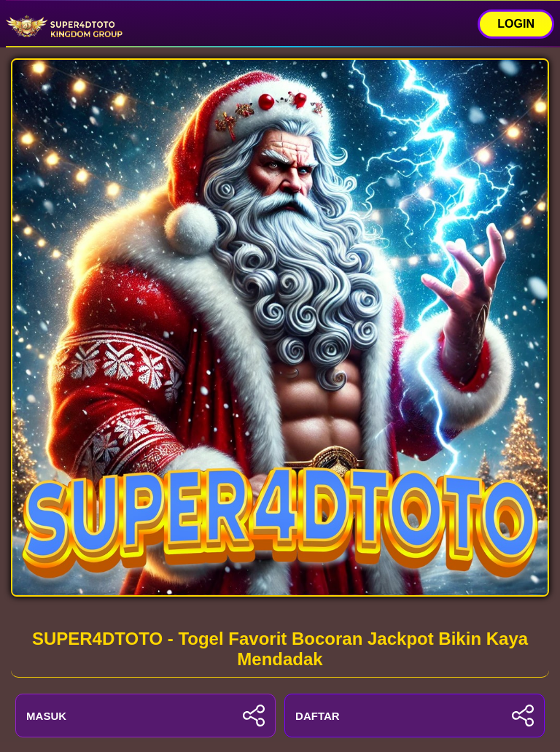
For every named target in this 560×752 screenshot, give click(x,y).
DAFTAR (415, 716)
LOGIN (516, 24)
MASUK (145, 716)
